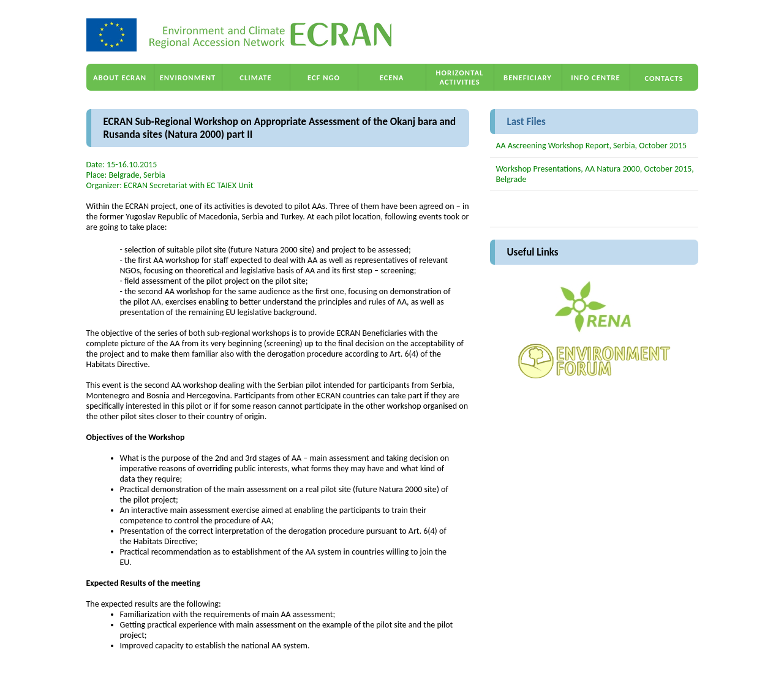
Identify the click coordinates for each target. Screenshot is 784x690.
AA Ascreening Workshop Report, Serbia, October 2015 (592, 146)
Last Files (526, 122)
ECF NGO (324, 78)
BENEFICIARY (528, 78)
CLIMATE (255, 78)
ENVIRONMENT (188, 78)
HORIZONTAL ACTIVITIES (460, 77)
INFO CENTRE (595, 78)
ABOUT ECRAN (120, 78)
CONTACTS (664, 78)
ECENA (392, 78)
